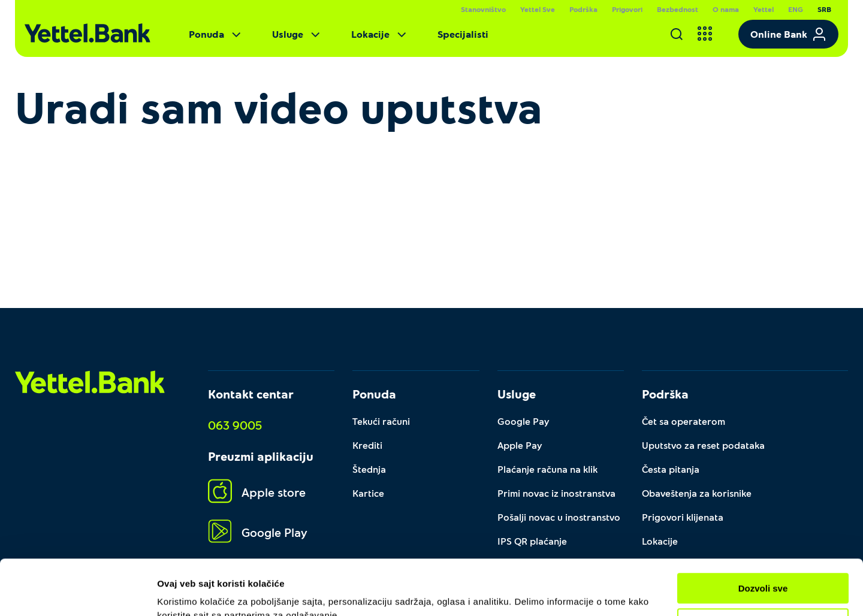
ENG (796, 9)
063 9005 (235, 425)
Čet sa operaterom (684, 421)
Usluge (297, 34)
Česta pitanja (671, 469)
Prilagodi (764, 568)
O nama (726, 9)
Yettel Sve (538, 9)
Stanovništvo (483, 9)
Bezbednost (678, 9)
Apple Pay (520, 445)
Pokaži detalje (187, 592)
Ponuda (216, 34)
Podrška (583, 9)
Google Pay (523, 421)
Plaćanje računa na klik (547, 469)
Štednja (369, 469)
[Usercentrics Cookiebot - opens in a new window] (78, 593)
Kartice (368, 493)
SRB (824, 9)
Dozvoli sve (763, 533)
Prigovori (627, 9)
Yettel (764, 9)
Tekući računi (381, 421)
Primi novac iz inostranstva (556, 493)
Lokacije (380, 34)
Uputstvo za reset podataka (703, 445)
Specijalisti (463, 34)
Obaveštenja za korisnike (697, 493)
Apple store (257, 492)
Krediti (367, 445)
